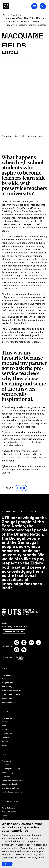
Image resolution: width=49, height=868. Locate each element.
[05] (19, 15)
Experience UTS (8, 733)
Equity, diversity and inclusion (14, 780)
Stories (5, 741)
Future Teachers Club (32, 211)
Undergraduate (8, 679)
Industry (5, 722)
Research (5, 737)
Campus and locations (11, 784)
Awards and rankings (10, 788)
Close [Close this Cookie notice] (7, 864)
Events (4, 730)
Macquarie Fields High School (17, 420)
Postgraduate (7, 683)
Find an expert (8, 718)
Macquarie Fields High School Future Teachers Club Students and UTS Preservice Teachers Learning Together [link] (26, 21)
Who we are (6, 761)
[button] (18, 488)
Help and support (9, 812)
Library (4, 816)
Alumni (4, 745)
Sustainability (7, 773)
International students (11, 694)
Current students (9, 808)
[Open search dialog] (43, 6)
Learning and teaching (11, 769)
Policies (5, 819)
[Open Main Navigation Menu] (34, 6)
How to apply (7, 687)
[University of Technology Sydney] (4, 15)
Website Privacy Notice (32, 858)
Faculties (5, 765)
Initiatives (6, 776)
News (4, 726)
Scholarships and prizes (11, 690)
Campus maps (7, 698)
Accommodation (8, 702)
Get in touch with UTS (14, 632)
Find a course (7, 675)
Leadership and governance (13, 792)
